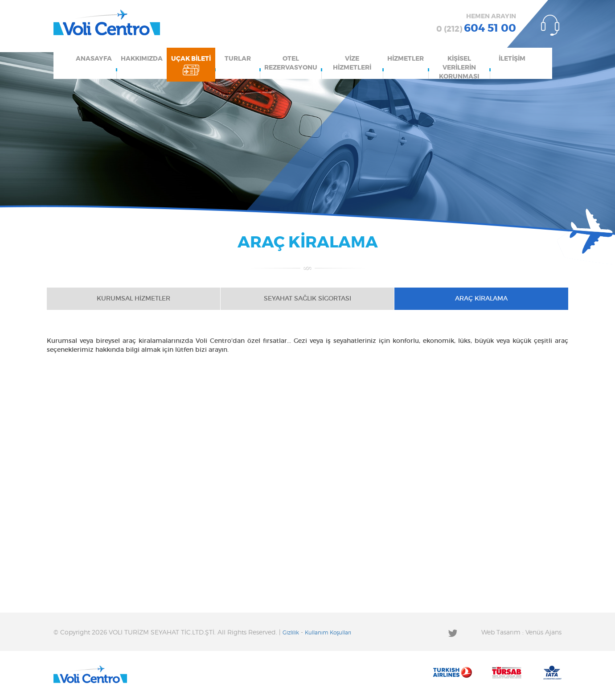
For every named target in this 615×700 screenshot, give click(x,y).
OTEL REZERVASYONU (291, 63)
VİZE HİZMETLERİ (352, 63)
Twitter (452, 633)
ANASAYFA (94, 59)
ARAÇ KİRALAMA (481, 299)
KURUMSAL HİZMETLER (133, 299)
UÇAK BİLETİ (191, 59)
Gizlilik (291, 633)
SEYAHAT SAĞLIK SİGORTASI (307, 299)
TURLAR (238, 59)
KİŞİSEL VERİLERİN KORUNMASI (459, 67)
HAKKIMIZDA (142, 59)
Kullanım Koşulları (328, 633)
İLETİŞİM (512, 59)
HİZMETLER (406, 59)
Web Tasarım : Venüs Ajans (521, 633)
